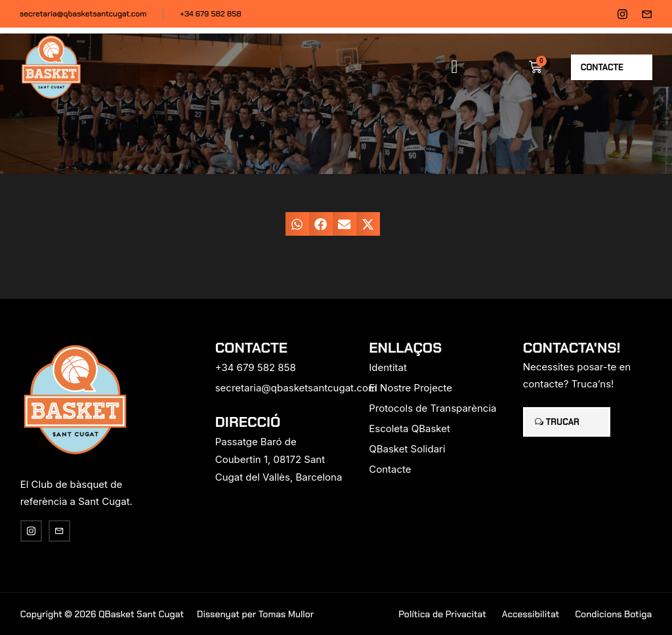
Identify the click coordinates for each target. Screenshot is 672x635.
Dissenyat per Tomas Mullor (255, 614)
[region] (171, 532)
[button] (455, 67)
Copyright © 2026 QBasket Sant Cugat (102, 614)
